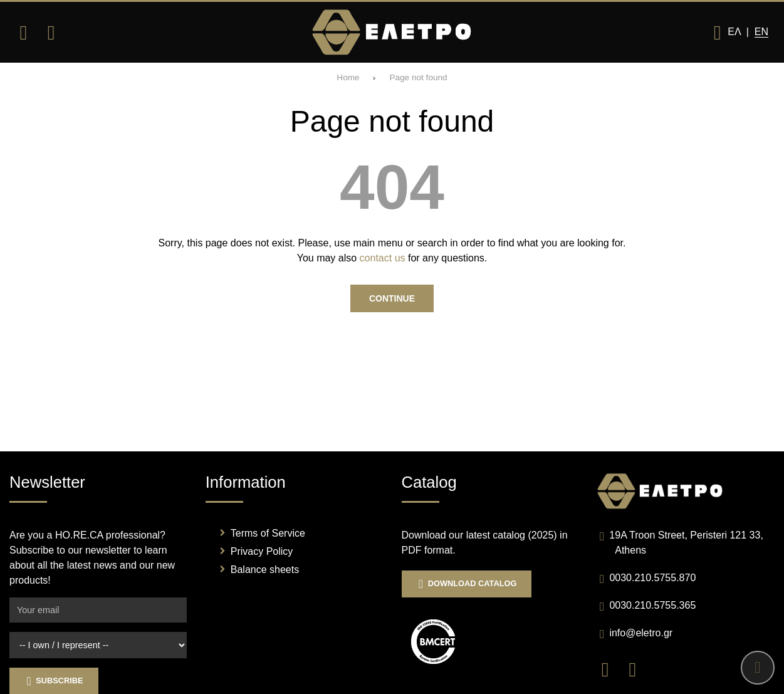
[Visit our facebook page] (611, 669)
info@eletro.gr (641, 633)
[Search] (51, 33)
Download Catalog (467, 584)
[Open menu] (23, 33)
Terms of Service (268, 533)
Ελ (734, 32)
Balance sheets (265, 570)
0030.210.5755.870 (652, 578)
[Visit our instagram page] (637, 669)
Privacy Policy (262, 551)
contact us (383, 258)
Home (348, 77)
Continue (392, 298)
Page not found (418, 77)
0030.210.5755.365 (652, 605)
